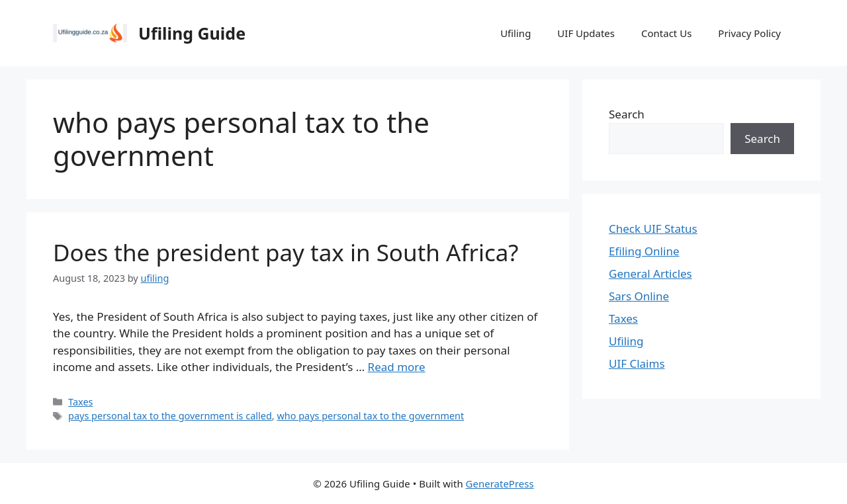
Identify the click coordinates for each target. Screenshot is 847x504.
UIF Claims (637, 363)
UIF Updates (586, 33)
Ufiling (515, 33)
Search (627, 114)
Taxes (80, 402)
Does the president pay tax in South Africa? (286, 252)
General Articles (650, 273)
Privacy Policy (749, 33)
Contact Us (666, 33)
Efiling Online (644, 251)
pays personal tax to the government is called (170, 416)
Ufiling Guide (192, 33)
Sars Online (639, 296)
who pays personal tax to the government (370, 416)
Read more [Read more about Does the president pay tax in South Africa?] (397, 367)
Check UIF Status (653, 229)
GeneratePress (500, 483)
